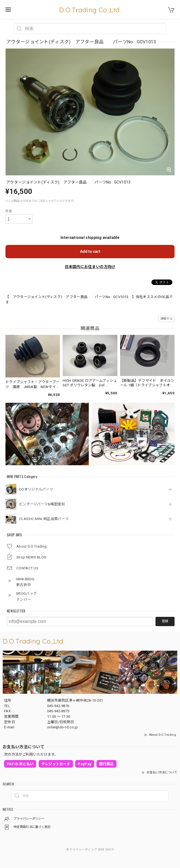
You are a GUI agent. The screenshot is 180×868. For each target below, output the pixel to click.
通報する (167, 319)
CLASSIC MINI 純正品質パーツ (44, 519)
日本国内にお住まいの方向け (90, 267)
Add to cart (90, 251)
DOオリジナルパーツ (36, 489)
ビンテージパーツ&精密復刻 (42, 504)
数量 (9, 211)
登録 (165, 621)
